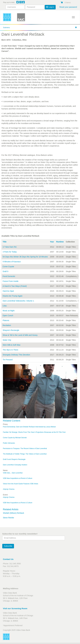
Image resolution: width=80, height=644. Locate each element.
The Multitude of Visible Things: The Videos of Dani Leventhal (25, 454)
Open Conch (8, 316)
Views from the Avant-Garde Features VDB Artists (20, 484)
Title (5, 242)
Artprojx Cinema (9, 489)
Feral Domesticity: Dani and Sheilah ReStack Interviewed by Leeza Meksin (29, 427)
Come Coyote (8, 267)
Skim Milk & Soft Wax (12, 345)
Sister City (7, 340)
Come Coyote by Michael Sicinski (15, 438)
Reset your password (68, 7)
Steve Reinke (8, 518)
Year (52, 242)
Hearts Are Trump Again (13, 296)
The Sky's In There (10, 350)
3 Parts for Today (10, 252)
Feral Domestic (9, 276)
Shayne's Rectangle (11, 330)
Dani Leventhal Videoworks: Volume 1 (18, 301)
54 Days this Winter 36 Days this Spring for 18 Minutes (25, 257)
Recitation (7, 325)
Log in (50, 7)
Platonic (6, 320)
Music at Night (9, 311)
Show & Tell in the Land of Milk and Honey (20, 335)
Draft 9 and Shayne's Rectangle (14, 459)
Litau (5, 306)
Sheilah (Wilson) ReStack (14, 513)
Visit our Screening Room (15, 608)
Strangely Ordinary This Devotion (16, 355)
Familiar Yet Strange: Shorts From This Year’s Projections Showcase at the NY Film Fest (34, 432)
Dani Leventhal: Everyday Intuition (15, 465)
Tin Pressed (8, 360)
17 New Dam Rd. (10, 247)
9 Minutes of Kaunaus (12, 262)
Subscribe (8, 546)
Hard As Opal (8, 291)
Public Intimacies (9, 443)
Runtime (60, 242)
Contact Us (8, 559)
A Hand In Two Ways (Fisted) (15, 286)
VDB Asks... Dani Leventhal (13, 473)
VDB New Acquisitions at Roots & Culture (18, 478)
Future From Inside (11, 281)
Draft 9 (5, 271)
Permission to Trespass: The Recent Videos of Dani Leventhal (25, 448)
